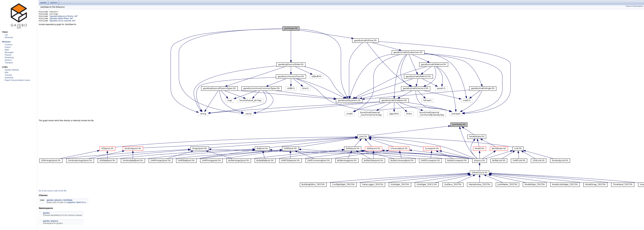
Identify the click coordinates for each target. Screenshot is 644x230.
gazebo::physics (51, 223)
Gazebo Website (12, 70)
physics (54, 3)
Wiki (7, 72)
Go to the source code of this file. (53, 193)
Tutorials (8, 75)
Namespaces (638, 6)
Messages (9, 52)
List (6, 35)
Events (8, 47)
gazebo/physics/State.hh (64, 18)
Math (7, 50)
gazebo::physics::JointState (60, 203)
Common (9, 45)
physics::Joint (74, 205)
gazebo (43, 3)
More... (84, 205)
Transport (9, 63)
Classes (629, 6)
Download (9, 78)
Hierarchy (9, 37)
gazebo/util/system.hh (62, 23)
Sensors (8, 60)
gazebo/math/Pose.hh (61, 20)
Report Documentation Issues (17, 80)
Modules (6, 42)
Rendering (9, 58)
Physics (8, 55)
